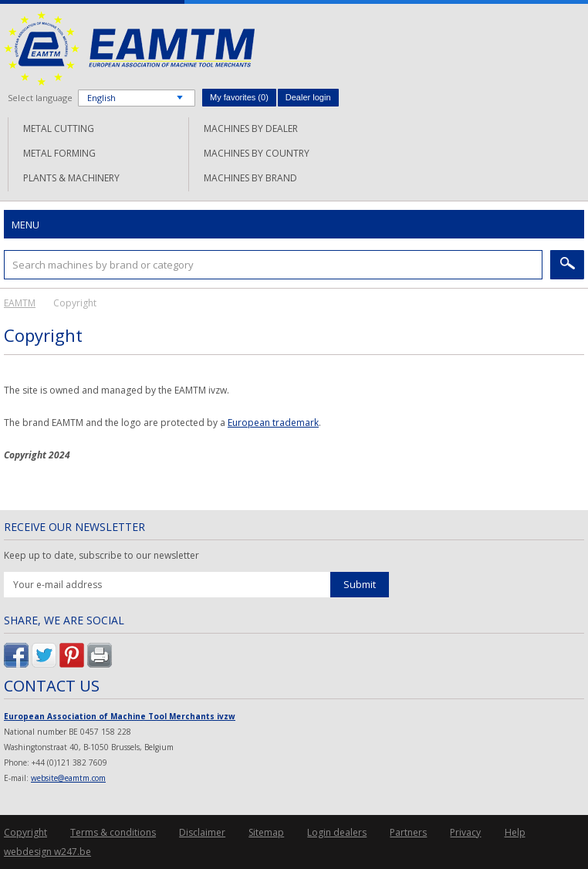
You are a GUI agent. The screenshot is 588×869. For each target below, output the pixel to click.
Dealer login (308, 97)
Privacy (465, 832)
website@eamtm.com (68, 778)
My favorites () (239, 97)
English (101, 98)
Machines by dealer (251, 128)
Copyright (25, 832)
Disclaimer (202, 832)
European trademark (273, 423)
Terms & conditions (113, 832)
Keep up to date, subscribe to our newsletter (101, 556)
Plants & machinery (71, 178)
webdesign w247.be (47, 852)
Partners (408, 832)
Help (515, 832)
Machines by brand (250, 178)
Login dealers (337, 832)
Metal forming (59, 153)
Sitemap (266, 832)
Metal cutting (59, 128)
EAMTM (129, 48)
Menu (25, 225)
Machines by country (257, 153)
